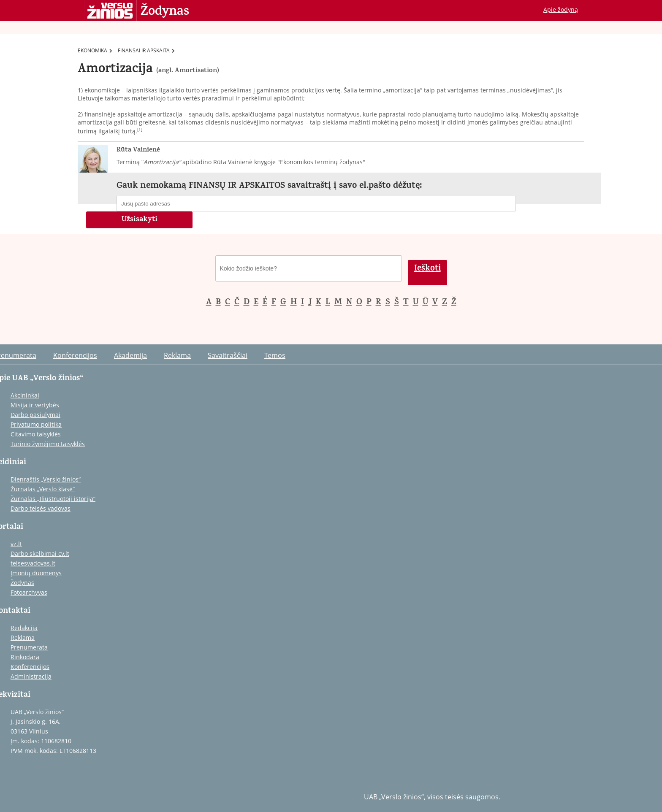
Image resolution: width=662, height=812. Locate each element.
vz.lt (16, 544)
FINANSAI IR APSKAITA (146, 50)
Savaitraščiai (228, 355)
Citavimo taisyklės (36, 434)
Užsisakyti (140, 220)
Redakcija (24, 628)
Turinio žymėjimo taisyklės (48, 444)
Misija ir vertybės (35, 405)
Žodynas (165, 12)
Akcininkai (25, 395)
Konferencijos (75, 355)
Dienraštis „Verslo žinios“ (46, 479)
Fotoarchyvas (29, 592)
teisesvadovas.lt (33, 563)
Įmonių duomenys (36, 573)
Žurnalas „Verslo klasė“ (43, 489)
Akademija (130, 355)
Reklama (177, 355)
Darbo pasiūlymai (35, 415)
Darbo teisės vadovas (41, 508)
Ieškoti (427, 269)
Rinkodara (25, 657)
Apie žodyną (561, 9)
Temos (275, 355)
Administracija (31, 676)
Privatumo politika (36, 424)
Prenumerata (29, 647)
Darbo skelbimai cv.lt (40, 554)
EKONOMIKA (95, 50)
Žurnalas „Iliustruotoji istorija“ (53, 499)
